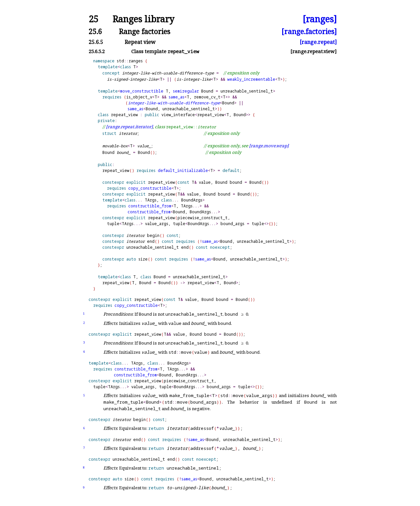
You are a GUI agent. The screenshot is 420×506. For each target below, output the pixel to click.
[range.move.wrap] (269, 146)
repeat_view (124, 115)
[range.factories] (309, 31)
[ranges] (320, 19)
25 (94, 19)
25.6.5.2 (97, 51)
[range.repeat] (318, 42)
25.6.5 (96, 42)
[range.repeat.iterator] (129, 127)
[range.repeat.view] (314, 51)
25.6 (95, 31)
